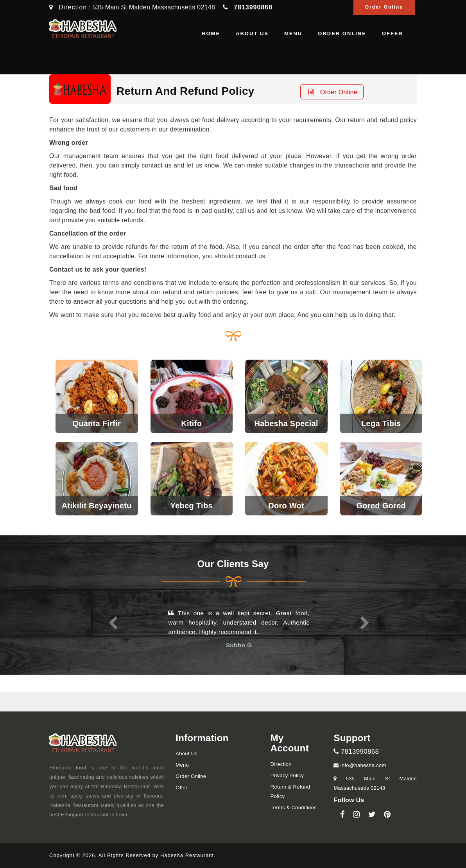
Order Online (342, 33)
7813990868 (356, 752)
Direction (73, 7)
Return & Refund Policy (290, 791)
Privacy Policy (287, 775)
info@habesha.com (360, 765)
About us (252, 33)
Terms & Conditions (294, 808)
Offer (393, 33)
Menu (293, 33)
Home (211, 33)
